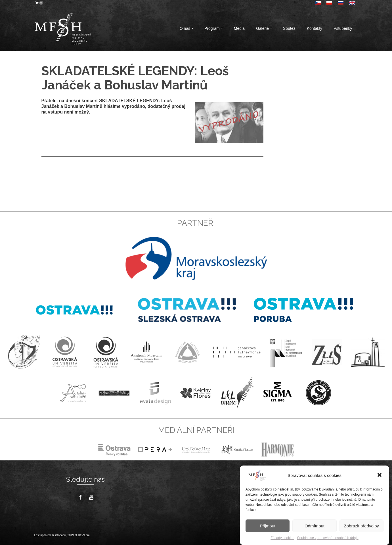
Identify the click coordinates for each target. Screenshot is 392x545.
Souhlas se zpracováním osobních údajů (328, 538)
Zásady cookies (282, 538)
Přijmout (268, 526)
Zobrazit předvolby (361, 526)
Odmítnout (315, 526)
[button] (380, 475)
